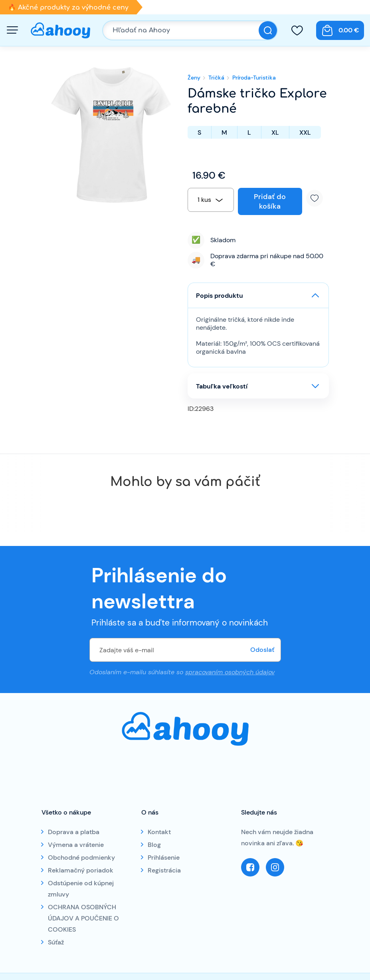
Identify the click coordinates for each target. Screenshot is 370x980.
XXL (305, 132)
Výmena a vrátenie (76, 845)
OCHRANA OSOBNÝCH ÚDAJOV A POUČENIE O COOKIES (83, 918)
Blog (154, 845)
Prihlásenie (164, 857)
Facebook (250, 867)
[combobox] (211, 200)
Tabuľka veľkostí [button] (222, 386)
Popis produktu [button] (220, 296)
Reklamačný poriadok (81, 870)
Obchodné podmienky (81, 857)
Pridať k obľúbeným (318, 198)
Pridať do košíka (270, 201)
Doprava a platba (74, 832)
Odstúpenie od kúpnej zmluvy (81, 889)
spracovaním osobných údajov (230, 672)
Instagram (275, 867)
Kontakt (159, 832)
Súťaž (56, 942)
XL (275, 132)
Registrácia (164, 870)
